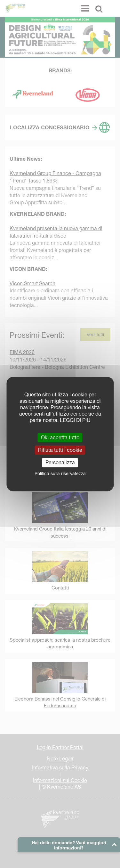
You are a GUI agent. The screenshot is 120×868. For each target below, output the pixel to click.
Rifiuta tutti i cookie (60, 450)
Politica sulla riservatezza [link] (60, 474)
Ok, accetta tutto (60, 437)
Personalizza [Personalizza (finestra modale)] (60, 462)
